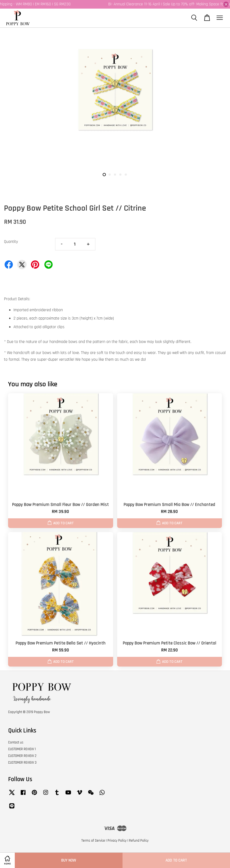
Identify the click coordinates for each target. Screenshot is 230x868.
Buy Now (69, 860)
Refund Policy (139, 841)
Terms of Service (93, 841)
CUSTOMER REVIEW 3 (22, 763)
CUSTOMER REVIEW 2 (22, 756)
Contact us (16, 742)
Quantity (11, 242)
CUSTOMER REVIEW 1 (22, 749)
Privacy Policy (117, 841)
